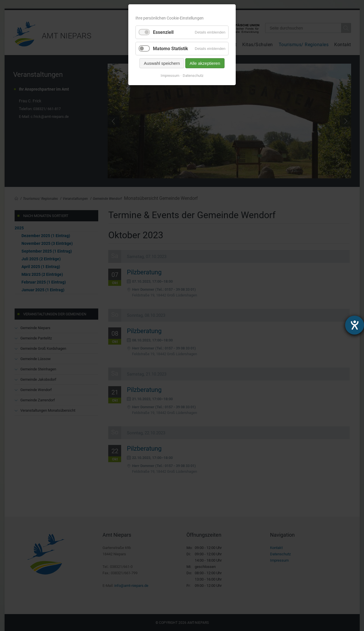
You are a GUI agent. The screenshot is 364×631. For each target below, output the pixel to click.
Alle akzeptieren (205, 63)
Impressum (170, 76)
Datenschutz (193, 76)
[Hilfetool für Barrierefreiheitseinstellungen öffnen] (355, 325)
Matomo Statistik (171, 49)
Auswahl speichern (162, 63)
